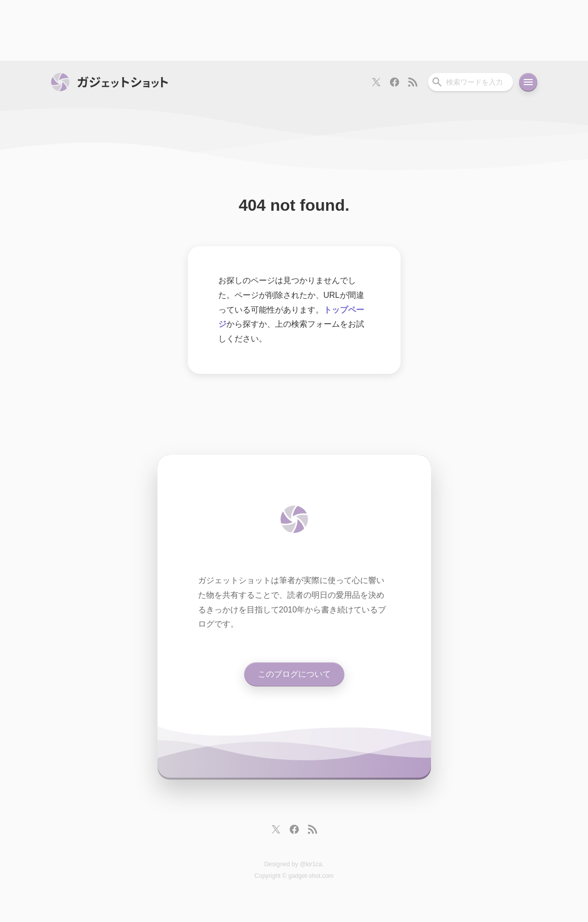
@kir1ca (311, 864)
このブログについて (294, 674)
